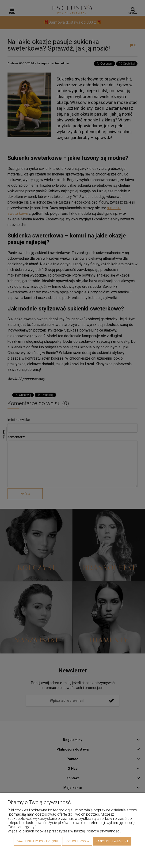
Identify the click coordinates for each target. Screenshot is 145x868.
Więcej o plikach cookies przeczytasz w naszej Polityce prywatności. (64, 831)
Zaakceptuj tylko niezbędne (37, 841)
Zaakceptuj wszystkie (112, 841)
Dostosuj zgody (77, 841)
